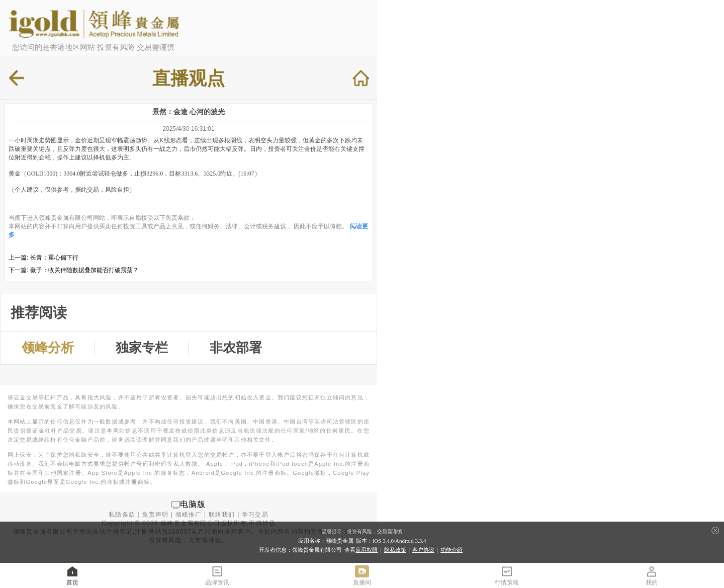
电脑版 (193, 504)
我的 (652, 575)
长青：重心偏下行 (54, 258)
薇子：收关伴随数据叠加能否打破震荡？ (84, 270)
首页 (72, 575)
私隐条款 (122, 515)
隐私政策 (395, 550)
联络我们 (222, 515)
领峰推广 (189, 515)
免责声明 (155, 515)
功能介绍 (451, 550)
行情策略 (507, 575)
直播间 (362, 575)
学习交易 (255, 515)
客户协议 (423, 550)
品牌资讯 (217, 575)
